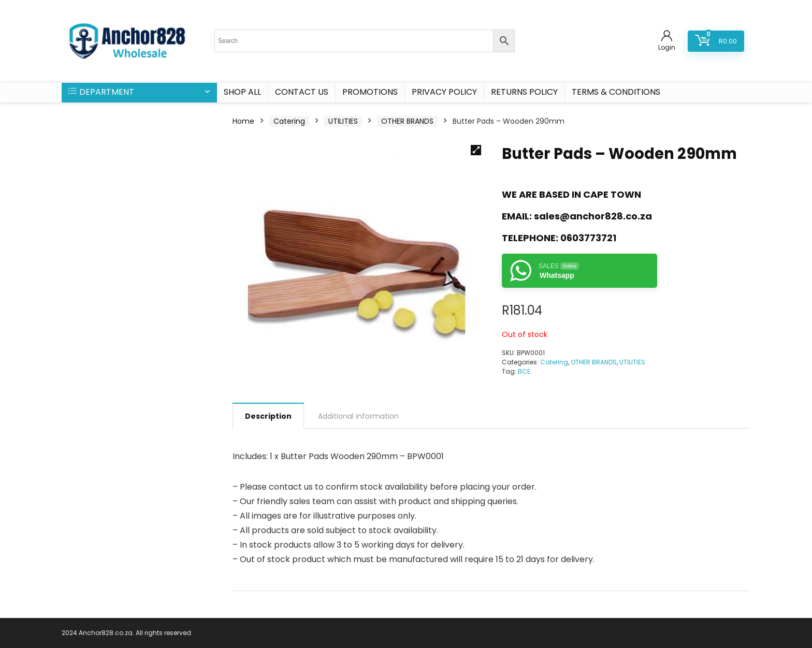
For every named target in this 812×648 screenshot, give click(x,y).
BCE (524, 371)
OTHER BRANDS (407, 121)
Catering (289, 121)
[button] (476, 150)
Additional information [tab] (358, 416)
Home (243, 121)
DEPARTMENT (101, 92)
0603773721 (588, 238)
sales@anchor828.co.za (593, 216)
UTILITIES (343, 121)
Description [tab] (268, 416)
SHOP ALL (242, 92)
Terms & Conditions (616, 92)
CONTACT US (302, 92)
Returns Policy (524, 92)
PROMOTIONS (370, 92)
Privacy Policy (444, 92)
